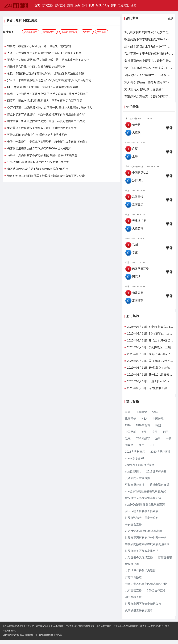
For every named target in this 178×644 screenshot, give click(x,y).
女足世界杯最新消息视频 (140, 571)
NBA (144, 419)
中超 (169, 438)
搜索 (133, 5)
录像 (77, 5)
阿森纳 (129, 445)
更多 (171, 18)
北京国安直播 (133, 591)
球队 (99, 5)
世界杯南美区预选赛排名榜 (142, 551)
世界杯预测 (132, 564)
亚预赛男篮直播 (135, 485)
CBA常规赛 (143, 438)
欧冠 (128, 438)
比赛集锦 (141, 412)
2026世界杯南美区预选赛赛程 (143, 531)
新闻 (70, 5)
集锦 (84, 5)
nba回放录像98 (134, 458)
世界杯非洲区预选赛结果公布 (143, 604)
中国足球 (131, 432)
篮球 (155, 412)
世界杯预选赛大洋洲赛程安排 (143, 498)
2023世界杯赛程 (135, 452)
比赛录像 (131, 419)
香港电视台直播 (159, 485)
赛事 (113, 5)
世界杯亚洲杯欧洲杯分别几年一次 (146, 538)
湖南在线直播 (133, 597)
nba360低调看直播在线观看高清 (145, 505)
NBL (152, 445)
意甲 (155, 432)
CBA (128, 425)
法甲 (158, 438)
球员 (106, 5)
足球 (128, 412)
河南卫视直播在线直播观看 (142, 511)
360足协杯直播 (156, 591)
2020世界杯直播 (160, 452)
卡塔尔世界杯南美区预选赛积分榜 (146, 584)
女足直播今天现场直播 (139, 557)
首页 (38, 5)
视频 (92, 5)
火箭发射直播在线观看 (139, 610)
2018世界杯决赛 (156, 472)
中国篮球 (158, 419)
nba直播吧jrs (133, 472)
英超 (158, 425)
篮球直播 (60, 5)
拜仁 (141, 445)
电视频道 (123, 5)
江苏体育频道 (133, 577)
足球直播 (47, 5)
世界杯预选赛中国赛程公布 (142, 518)
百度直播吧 (165, 557)
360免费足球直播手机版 (140, 465)
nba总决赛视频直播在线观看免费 (145, 491)
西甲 (166, 432)
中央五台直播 (133, 524)
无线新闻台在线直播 (138, 478)
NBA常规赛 (143, 425)
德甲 (144, 432)
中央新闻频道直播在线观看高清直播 (147, 544)
